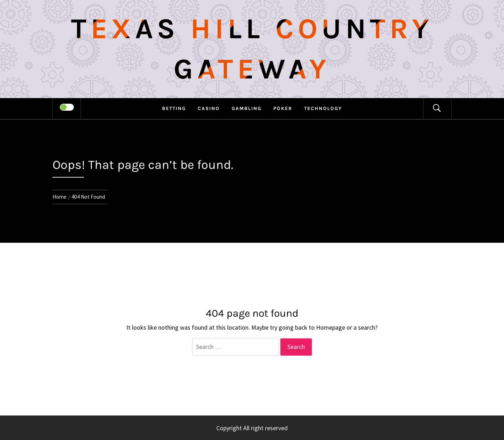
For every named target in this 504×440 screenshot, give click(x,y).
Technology (323, 108)
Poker (283, 108)
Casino (209, 108)
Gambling (247, 108)
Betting (174, 108)
